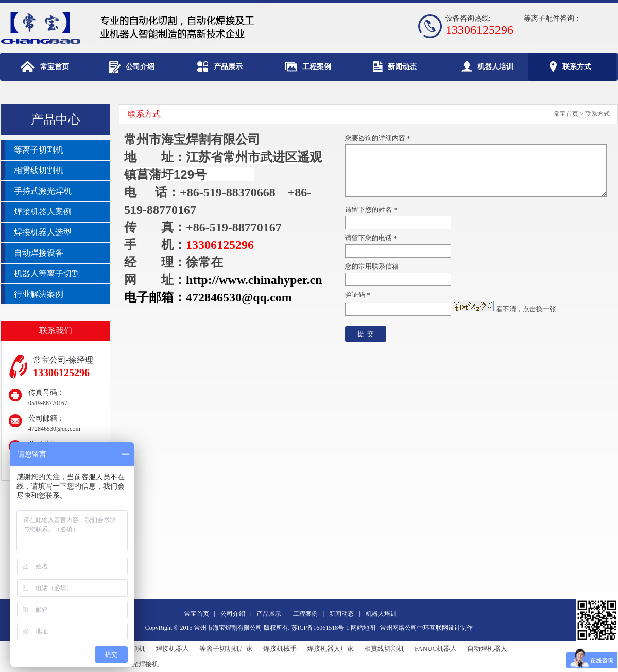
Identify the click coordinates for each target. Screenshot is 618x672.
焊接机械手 (280, 649)
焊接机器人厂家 (330, 649)
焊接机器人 (172, 649)
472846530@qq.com (54, 429)
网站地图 (363, 628)
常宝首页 (566, 114)
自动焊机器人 (487, 649)
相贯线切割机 (384, 649)
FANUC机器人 (436, 649)
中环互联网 (433, 628)
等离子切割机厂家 (226, 649)
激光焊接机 (142, 664)
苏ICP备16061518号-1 (321, 628)
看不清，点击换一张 (526, 309)
